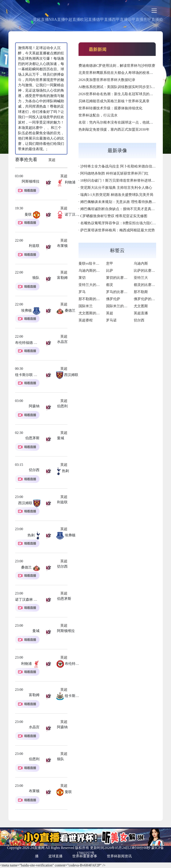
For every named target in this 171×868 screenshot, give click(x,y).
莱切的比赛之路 (118, 278)
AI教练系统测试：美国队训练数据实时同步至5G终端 (120, 87)
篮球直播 (55, 856)
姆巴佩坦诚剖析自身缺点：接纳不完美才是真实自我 (121, 209)
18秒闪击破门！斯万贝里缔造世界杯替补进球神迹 (119, 180)
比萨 (110, 271)
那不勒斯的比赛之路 (94, 299)
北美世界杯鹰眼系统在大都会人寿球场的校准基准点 (119, 73)
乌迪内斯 (141, 263)
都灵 (110, 285)
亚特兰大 (141, 278)
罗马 (82, 292)
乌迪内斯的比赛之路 (94, 271)
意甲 (110, 263)
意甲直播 (151, 20)
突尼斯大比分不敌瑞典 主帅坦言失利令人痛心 (116, 188)
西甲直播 (120, 20)
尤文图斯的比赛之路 (94, 313)
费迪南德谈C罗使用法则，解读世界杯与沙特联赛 (117, 66)
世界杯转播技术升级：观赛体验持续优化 (110, 108)
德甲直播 (104, 20)
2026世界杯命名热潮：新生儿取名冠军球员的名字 (118, 94)
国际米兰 (86, 306)
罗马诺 (111, 320)
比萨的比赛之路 (146, 271)
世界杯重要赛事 (85, 856)
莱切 (82, 278)
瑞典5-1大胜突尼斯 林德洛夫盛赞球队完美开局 (117, 195)
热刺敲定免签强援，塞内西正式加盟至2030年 (114, 129)
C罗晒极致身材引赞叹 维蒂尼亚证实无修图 (114, 216)
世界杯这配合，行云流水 (98, 115)
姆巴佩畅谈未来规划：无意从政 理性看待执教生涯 (120, 202)
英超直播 (41, 20)
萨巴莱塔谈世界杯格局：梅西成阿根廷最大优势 (118, 230)
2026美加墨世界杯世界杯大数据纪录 (107, 80)
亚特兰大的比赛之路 (94, 285)
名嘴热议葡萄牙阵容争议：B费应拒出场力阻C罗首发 (122, 223)
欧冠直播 (88, 20)
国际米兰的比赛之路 (122, 306)
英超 (52, 160)
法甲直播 (136, 20)
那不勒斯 (141, 292)
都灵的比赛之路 (146, 285)
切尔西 (139, 320)
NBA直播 (57, 20)
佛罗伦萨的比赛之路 (150, 299)
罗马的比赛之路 (118, 292)
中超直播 (72, 20)
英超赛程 (86, 320)
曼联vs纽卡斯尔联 (92, 263)
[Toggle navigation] (154, 11)
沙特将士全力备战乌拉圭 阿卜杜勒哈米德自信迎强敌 (122, 166)
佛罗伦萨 (113, 299)
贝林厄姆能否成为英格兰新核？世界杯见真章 (114, 101)
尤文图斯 (141, 306)
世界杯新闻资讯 (119, 856)
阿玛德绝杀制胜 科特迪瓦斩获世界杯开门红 (114, 173)
